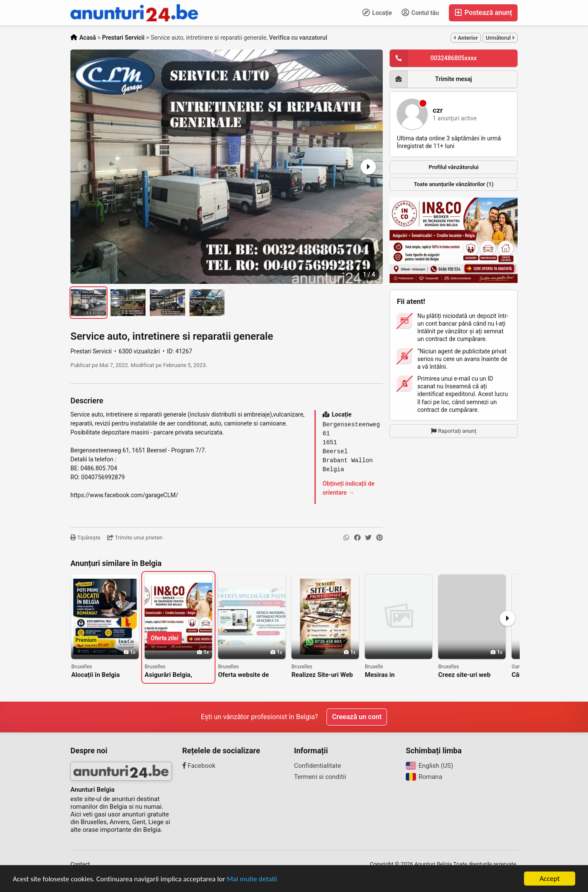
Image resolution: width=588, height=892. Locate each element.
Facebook (199, 766)
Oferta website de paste (243, 675)
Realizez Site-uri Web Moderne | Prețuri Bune (325, 675)
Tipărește (85, 538)
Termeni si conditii (320, 777)
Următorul (500, 38)
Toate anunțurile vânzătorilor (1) (454, 184)
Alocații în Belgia (96, 675)
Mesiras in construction (383, 675)
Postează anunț (483, 13)
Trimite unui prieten (135, 538)
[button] (367, 167)
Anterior (466, 38)
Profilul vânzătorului (453, 167)
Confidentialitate (317, 766)
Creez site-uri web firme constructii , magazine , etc (464, 675)
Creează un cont (357, 717)
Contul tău (420, 12)
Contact (80, 864)
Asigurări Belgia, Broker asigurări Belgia (178, 675)
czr (438, 110)
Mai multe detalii (252, 879)
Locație (377, 12)
